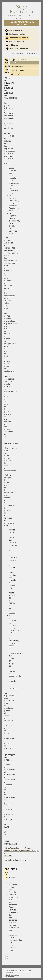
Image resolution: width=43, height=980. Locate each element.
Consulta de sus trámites (19, 38)
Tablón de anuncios (16, 41)
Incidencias (13, 45)
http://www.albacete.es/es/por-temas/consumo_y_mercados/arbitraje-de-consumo (21, 852)
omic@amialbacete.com (15, 860)
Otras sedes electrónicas (18, 49)
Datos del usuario (18, 70)
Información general (16, 30)
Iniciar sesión (16, 74)
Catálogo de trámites (17, 34)
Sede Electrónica (17, 53)
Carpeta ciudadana (18, 66)
